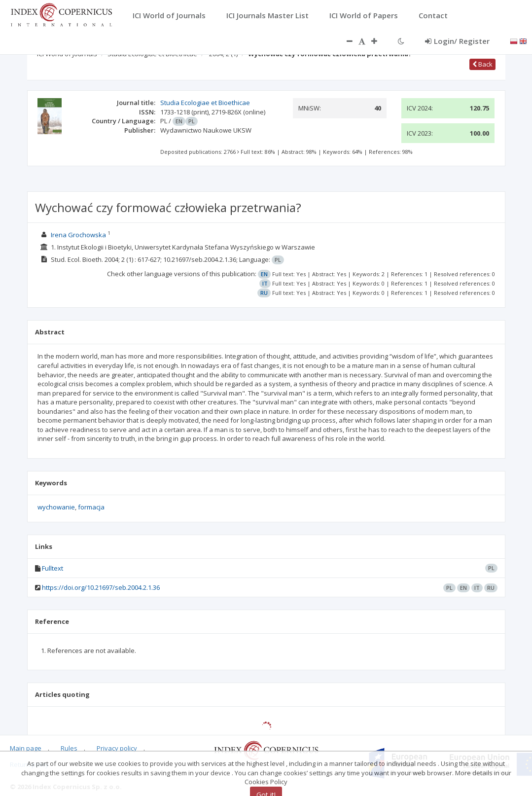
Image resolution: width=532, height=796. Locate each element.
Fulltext (53, 568)
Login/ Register (457, 41)
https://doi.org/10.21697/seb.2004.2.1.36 (101, 587)
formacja (91, 507)
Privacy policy (117, 748)
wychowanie (56, 507)
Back (482, 64)
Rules (69, 748)
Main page (26, 748)
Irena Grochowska (78, 235)
